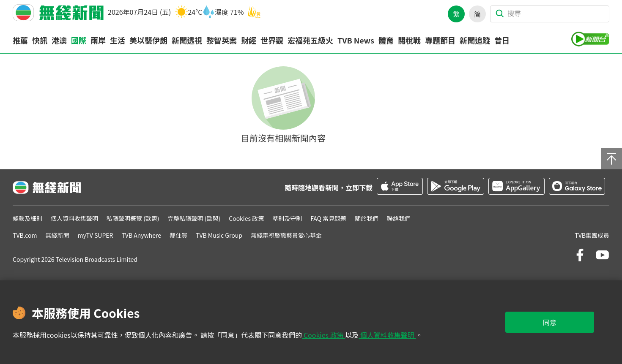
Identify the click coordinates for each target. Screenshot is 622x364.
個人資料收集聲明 (387, 335)
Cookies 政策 (323, 335)
